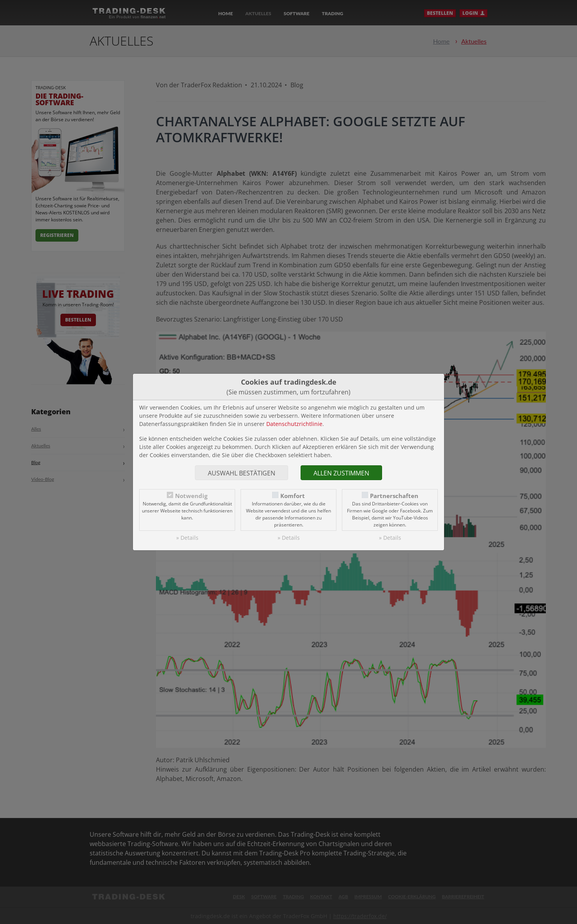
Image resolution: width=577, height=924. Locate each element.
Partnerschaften (394, 496)
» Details (187, 538)
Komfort (293, 496)
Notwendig (191, 496)
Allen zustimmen (341, 473)
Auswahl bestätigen (242, 473)
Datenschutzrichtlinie (294, 424)
